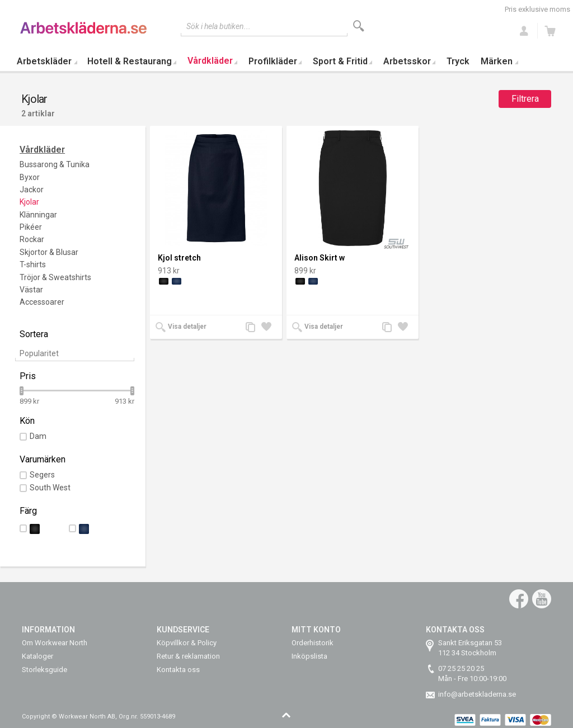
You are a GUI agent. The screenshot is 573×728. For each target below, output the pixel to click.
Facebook (519, 599)
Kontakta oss (178, 670)
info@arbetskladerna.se (477, 694)
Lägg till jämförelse (253, 328)
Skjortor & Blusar (49, 252)
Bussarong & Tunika (55, 164)
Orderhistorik (313, 643)
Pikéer (31, 227)
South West (50, 488)
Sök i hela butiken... (219, 26)
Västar (31, 290)
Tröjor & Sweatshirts (55, 277)
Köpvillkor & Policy (187, 643)
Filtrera (525, 99)
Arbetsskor (407, 61)
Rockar (32, 239)
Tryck (458, 61)
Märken (497, 61)
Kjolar (29, 202)
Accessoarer (42, 302)
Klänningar (38, 215)
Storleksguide (44, 670)
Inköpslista (309, 656)
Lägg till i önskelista (269, 328)
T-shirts (33, 264)
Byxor (30, 177)
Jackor (32, 190)
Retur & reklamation (188, 656)
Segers (42, 475)
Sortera (34, 334)
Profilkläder (273, 61)
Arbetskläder (44, 61)
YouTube (542, 599)
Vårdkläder (210, 61)
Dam (38, 436)
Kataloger (37, 656)
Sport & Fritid (340, 61)
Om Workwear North (55, 643)
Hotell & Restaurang (130, 61)
